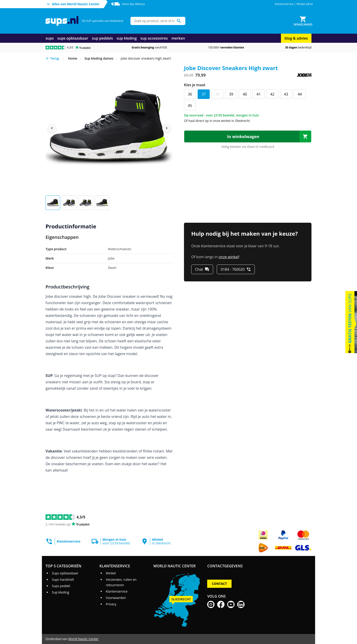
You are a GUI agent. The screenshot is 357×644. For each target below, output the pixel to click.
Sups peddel (61, 586)
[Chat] (202, 269)
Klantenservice (284, 4)
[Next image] (167, 128)
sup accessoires (154, 38)
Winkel (111, 573)
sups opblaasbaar (73, 38)
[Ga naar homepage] (62, 21)
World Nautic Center (83, 639)
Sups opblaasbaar (65, 573)
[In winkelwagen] (248, 136)
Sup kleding (61, 592)
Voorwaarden (116, 598)
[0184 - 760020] (236, 269)
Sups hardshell (63, 580)
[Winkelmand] (303, 21)
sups (50, 38)
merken (178, 38)
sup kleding (127, 38)
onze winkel (229, 257)
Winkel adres (305, 4)
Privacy (111, 604)
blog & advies (296, 38)
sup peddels (103, 38)
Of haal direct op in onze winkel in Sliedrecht (217, 121)
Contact (219, 584)
